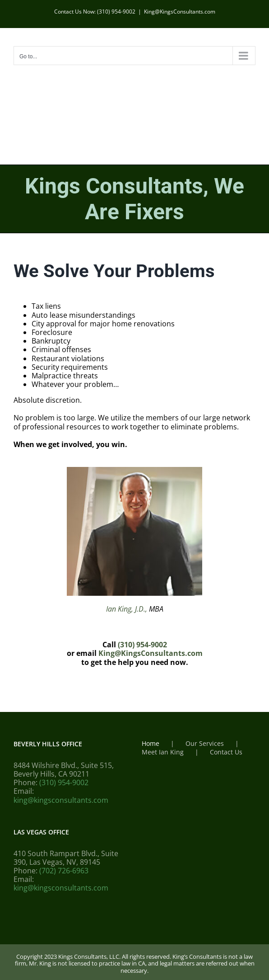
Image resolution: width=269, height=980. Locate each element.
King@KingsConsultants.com (180, 12)
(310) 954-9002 (142, 645)
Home (151, 744)
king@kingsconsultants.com (61, 800)
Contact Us (226, 752)
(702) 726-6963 (64, 871)
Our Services (205, 744)
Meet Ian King (163, 752)
